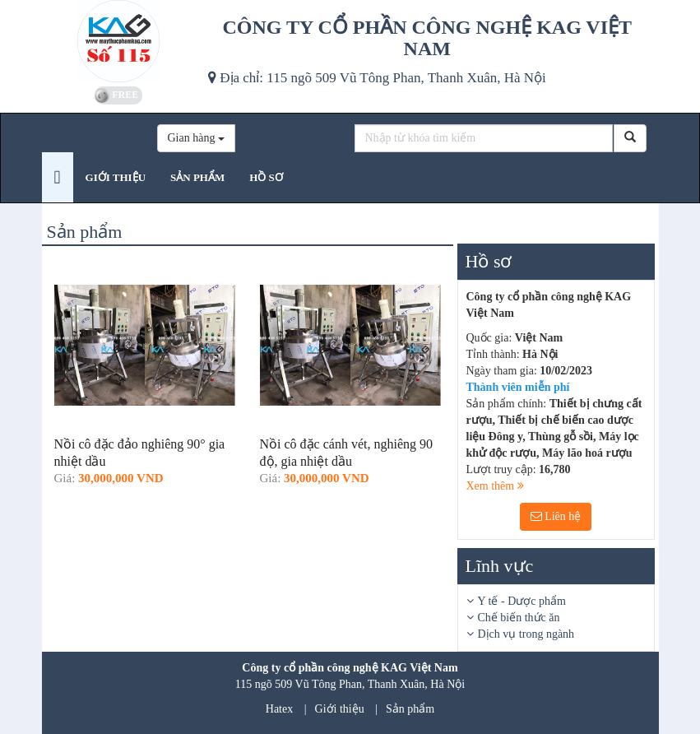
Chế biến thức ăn (519, 618)
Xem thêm (495, 486)
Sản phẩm (410, 709)
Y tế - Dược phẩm (522, 601)
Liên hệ (556, 516)
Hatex (279, 709)
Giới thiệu (340, 709)
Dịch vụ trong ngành (526, 634)
